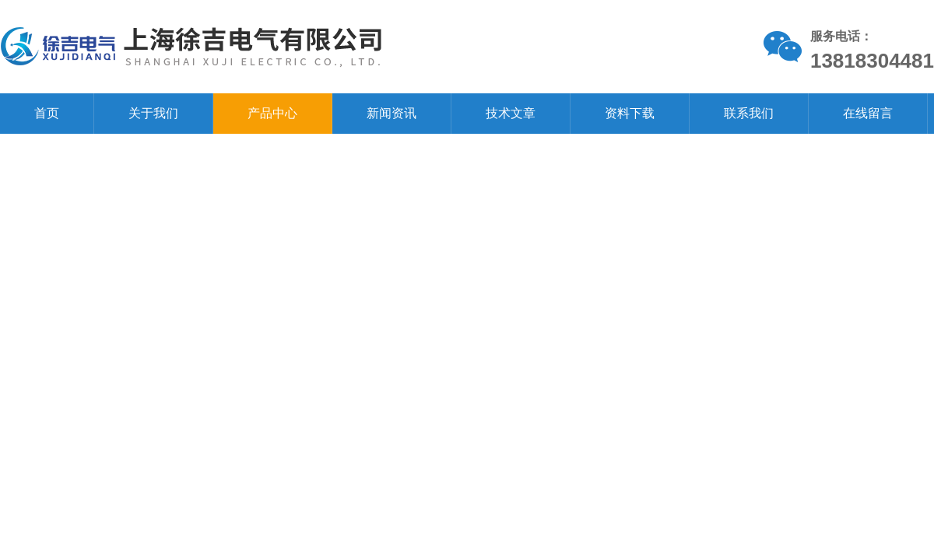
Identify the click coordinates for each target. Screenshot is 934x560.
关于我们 (153, 113)
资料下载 (630, 113)
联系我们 (749, 113)
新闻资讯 (392, 113)
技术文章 (511, 113)
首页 (47, 113)
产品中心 (272, 113)
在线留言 (868, 113)
